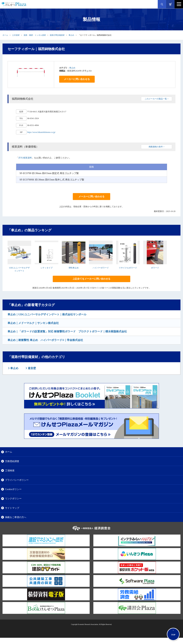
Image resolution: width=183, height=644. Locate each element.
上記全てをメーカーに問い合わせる (92, 279)
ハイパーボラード (101, 268)
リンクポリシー (13, 498)
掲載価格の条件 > (157, 147)
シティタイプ (47, 268)
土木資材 (16, 35)
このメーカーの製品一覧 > (157, 99)
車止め (71, 35)
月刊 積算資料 (25, 158)
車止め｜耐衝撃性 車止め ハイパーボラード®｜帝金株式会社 (45, 340)
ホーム (5, 35)
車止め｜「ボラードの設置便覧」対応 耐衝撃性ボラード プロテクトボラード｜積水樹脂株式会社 (67, 331)
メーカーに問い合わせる (77, 79)
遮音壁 (32, 368)
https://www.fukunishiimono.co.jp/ (41, 132)
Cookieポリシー (13, 489)
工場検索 (10, 470)
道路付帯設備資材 (57, 35)
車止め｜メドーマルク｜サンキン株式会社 (33, 323)
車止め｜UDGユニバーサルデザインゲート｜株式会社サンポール (47, 314)
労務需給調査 (12, 461)
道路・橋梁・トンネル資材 (35, 35)
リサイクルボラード (128, 268)
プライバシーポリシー (17, 480)
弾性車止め (74, 268)
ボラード (155, 268)
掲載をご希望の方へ (16, 517)
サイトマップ (12, 508)
